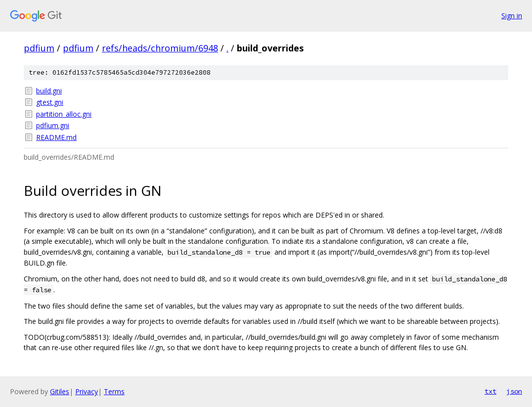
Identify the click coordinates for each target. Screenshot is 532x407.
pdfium (39, 48)
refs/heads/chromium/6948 (160, 48)
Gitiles (60, 391)
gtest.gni (50, 102)
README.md (56, 137)
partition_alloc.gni (64, 114)
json (514, 391)
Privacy (87, 391)
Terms (114, 391)
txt (490, 391)
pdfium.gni (53, 125)
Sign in (512, 16)
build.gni (49, 91)
